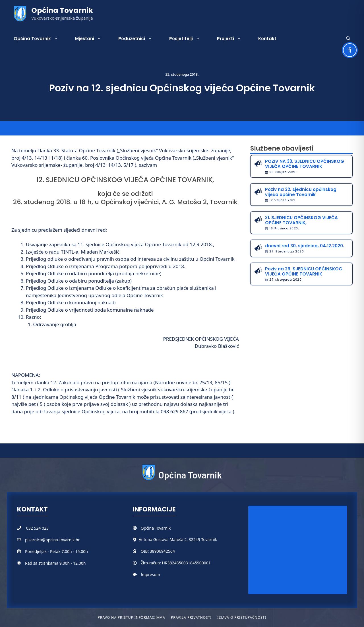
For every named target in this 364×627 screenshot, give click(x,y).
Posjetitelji (189, 39)
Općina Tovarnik (62, 10)
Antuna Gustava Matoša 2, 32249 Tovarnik (178, 539)
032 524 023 (37, 528)
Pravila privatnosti (191, 617)
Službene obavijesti (282, 148)
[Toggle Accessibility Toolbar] (350, 50)
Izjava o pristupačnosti (242, 617)
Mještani (92, 39)
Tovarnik (163, 528)
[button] (348, 39)
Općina (148, 528)
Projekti (233, 39)
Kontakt (267, 39)
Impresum (150, 574)
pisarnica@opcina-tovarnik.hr (52, 540)
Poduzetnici (139, 39)
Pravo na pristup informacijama (132, 617)
